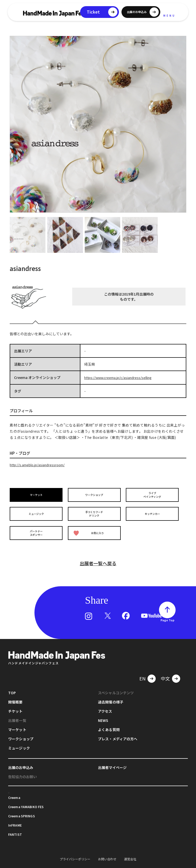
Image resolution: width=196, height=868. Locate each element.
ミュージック (37, 511)
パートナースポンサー (37, 529)
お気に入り (90, 529)
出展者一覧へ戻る (98, 557)
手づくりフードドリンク (95, 512)
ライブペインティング (153, 494)
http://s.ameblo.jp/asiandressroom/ (40, 464)
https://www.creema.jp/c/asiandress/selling (121, 377)
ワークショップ (95, 494)
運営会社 (130, 853)
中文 (165, 672)
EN (142, 672)
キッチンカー (153, 511)
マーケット (37, 494)
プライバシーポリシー (75, 853)
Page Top (167, 614)
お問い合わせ (107, 853)
